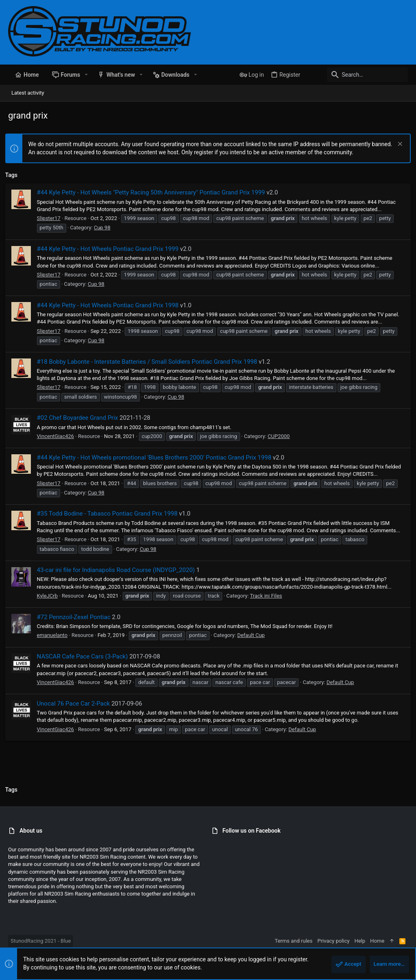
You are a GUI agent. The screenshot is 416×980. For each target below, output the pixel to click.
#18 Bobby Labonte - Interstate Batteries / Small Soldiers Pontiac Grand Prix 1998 (150, 362)
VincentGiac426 (58, 436)
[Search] (357, 75)
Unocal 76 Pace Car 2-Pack (76, 711)
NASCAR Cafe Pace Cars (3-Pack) (85, 664)
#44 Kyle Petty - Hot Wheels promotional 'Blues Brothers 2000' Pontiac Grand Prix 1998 (157, 458)
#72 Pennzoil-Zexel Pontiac (77, 624)
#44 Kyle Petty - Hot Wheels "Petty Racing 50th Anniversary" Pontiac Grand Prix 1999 (154, 192)
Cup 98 (105, 228)
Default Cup (254, 643)
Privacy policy (333, 941)
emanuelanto (55, 643)
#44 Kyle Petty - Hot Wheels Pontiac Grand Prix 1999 (111, 249)
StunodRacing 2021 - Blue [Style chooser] (41, 941)
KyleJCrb (50, 603)
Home (377, 941)
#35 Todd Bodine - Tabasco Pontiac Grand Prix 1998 (110, 514)
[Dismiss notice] (396, 145)
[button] (86, 75)
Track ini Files (269, 603)
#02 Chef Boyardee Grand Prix (80, 418)
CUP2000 (282, 436)
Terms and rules (294, 941)
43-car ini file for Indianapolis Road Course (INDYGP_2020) (119, 577)
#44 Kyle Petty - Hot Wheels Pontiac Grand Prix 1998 (111, 305)
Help (360, 941)
